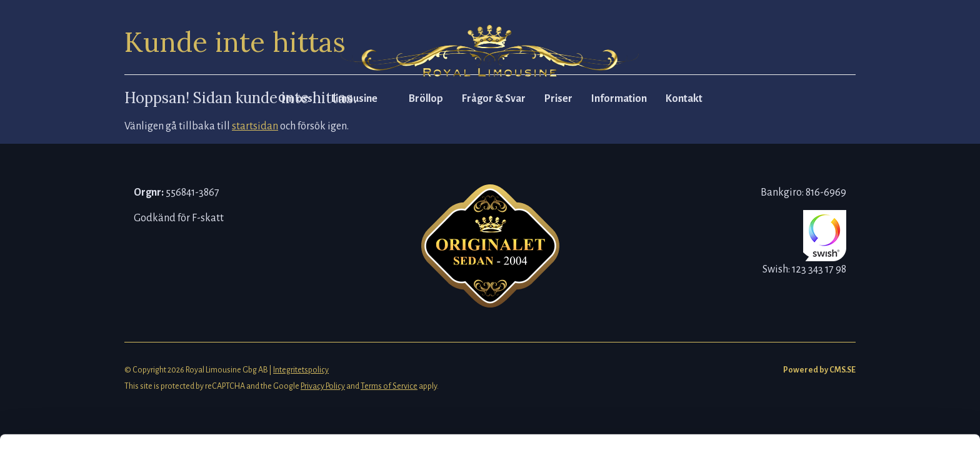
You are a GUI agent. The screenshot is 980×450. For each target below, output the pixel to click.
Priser (558, 99)
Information (619, 99)
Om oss (295, 99)
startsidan (255, 126)
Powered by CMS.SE (819, 370)
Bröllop (426, 99)
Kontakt (684, 99)
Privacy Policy (323, 386)
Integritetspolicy (301, 370)
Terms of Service (389, 386)
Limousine (354, 99)
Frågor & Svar (494, 99)
